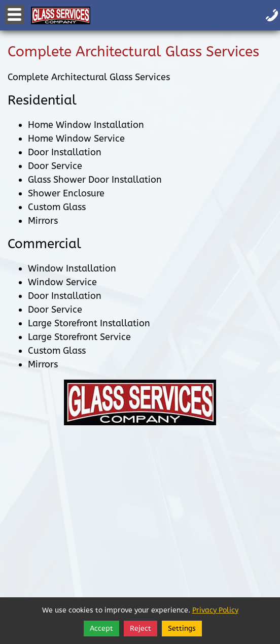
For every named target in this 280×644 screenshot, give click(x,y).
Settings (182, 629)
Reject (141, 629)
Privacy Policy (215, 610)
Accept (101, 629)
